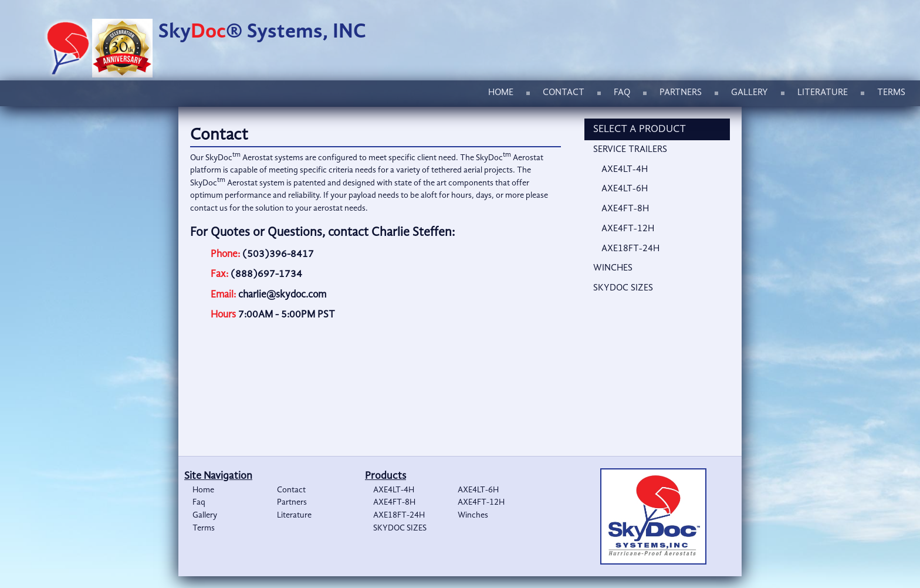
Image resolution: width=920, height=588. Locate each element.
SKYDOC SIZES (623, 288)
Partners (681, 93)
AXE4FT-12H (628, 229)
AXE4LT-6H (625, 189)
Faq (622, 93)
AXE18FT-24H (630, 249)
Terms (891, 93)
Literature (823, 93)
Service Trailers (630, 150)
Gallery (750, 93)
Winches (613, 268)
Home (501, 93)
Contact (564, 93)
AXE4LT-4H (625, 170)
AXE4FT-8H (625, 209)
